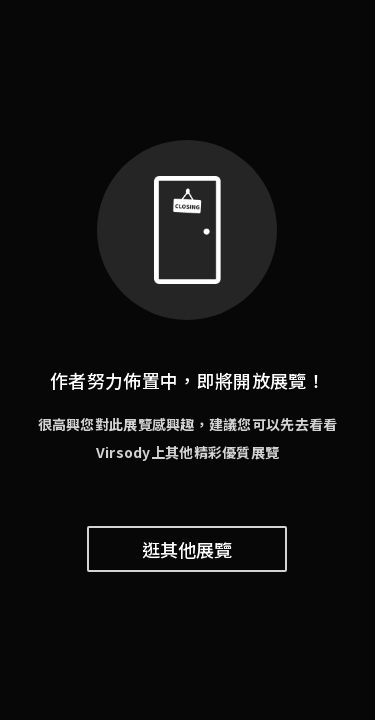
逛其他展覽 (187, 549)
